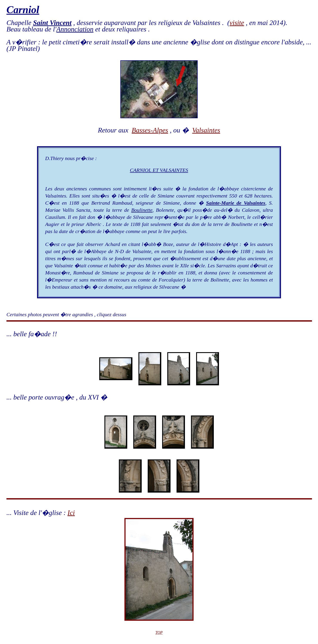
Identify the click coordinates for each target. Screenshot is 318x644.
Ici (71, 513)
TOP (159, 633)
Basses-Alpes (150, 130)
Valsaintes (206, 130)
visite (237, 23)
